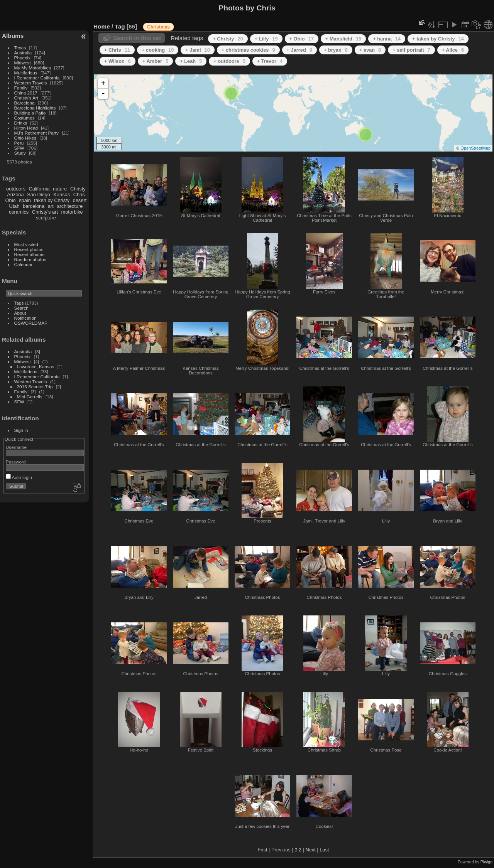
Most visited (26, 244)
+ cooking (158, 50)
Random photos (30, 259)
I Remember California (37, 78)
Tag (120, 26)
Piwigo (486, 862)
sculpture (46, 218)
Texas (20, 48)
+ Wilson (118, 61)
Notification (25, 318)
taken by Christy (52, 200)
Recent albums (29, 254)
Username (16, 447)
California (39, 189)
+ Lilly (266, 39)
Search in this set (137, 38)
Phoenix (23, 58)
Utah (14, 206)
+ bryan (336, 50)
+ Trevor (270, 61)
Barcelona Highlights (35, 108)
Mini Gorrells (30, 397)
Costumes (25, 118)
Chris (79, 195)
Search (21, 308)
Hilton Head (26, 128)
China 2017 (26, 93)
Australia (23, 53)
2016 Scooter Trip (35, 387)
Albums (13, 36)
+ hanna (387, 39)
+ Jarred (299, 50)
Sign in (21, 430)
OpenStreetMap (475, 148)
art (51, 206)
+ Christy (228, 39)
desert (80, 200)
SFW (19, 148)
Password (16, 462)
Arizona (15, 195)
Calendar (24, 264)
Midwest (23, 63)
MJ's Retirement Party (36, 133)
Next (310, 850)
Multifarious (26, 73)
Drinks (21, 123)
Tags (19, 303)
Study (20, 153)
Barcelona (25, 103)
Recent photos (29, 249)
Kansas (62, 195)
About (20, 313)
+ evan (370, 50)
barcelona (34, 206)
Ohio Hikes (25, 138)
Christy (78, 189)
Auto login (19, 477)
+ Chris (117, 50)
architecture (70, 206)
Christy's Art (26, 98)
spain (25, 200)
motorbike (72, 212)
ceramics (19, 212)
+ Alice (453, 50)
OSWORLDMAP (31, 323)
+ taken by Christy (438, 39)
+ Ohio (302, 39)
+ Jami (197, 50)
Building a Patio (30, 113)
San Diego (39, 195)
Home (102, 26)
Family (21, 88)
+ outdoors (229, 61)
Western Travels (31, 83)
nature (60, 189)
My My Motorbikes (33, 68)
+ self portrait (411, 50)
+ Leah (191, 61)
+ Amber (155, 61)
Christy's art (45, 212)
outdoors (16, 189)
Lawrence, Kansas (36, 367)
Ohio (11, 200)
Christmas (158, 27)
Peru (19, 143)
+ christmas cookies (248, 50)
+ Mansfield (343, 39)
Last (324, 850)
